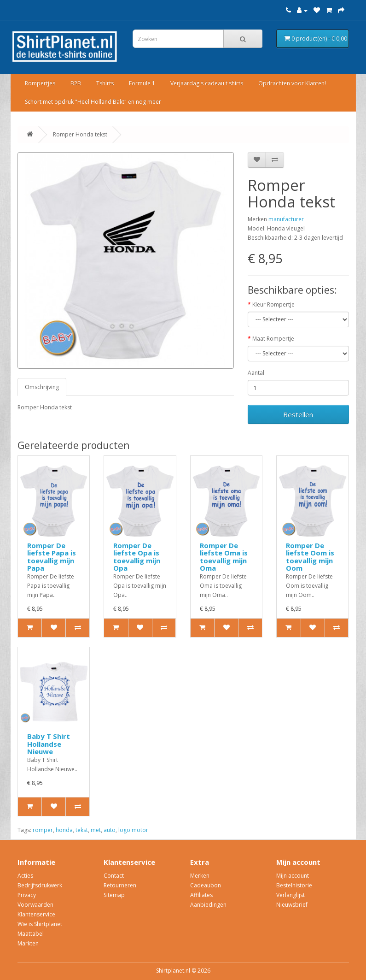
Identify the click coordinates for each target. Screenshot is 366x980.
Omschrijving (42, 387)
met (96, 830)
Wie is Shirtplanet (40, 924)
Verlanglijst (290, 895)
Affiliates (201, 895)
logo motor (133, 830)
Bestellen (298, 414)
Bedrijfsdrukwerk (40, 885)
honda (64, 830)
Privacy (27, 895)
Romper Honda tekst (80, 134)
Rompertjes (40, 83)
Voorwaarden (35, 905)
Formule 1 (142, 83)
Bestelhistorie (294, 885)
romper (43, 830)
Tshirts (105, 83)
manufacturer (286, 219)
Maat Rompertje (273, 339)
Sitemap (114, 895)
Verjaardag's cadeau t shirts (207, 83)
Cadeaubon (206, 885)
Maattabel (31, 934)
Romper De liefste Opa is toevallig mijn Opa (137, 557)
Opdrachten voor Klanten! (292, 83)
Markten (28, 943)
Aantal (256, 373)
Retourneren (120, 885)
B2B (76, 83)
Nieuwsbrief (292, 905)
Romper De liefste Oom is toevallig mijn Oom (310, 557)
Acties (25, 876)
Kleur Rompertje (273, 304)
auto (110, 830)
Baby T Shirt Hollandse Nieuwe (49, 744)
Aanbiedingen (208, 905)
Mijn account (293, 876)
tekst (82, 830)
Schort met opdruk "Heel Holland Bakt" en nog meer (93, 102)
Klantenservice (36, 914)
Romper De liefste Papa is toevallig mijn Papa (52, 557)
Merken (200, 876)
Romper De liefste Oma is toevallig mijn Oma (224, 557)
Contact (114, 876)
